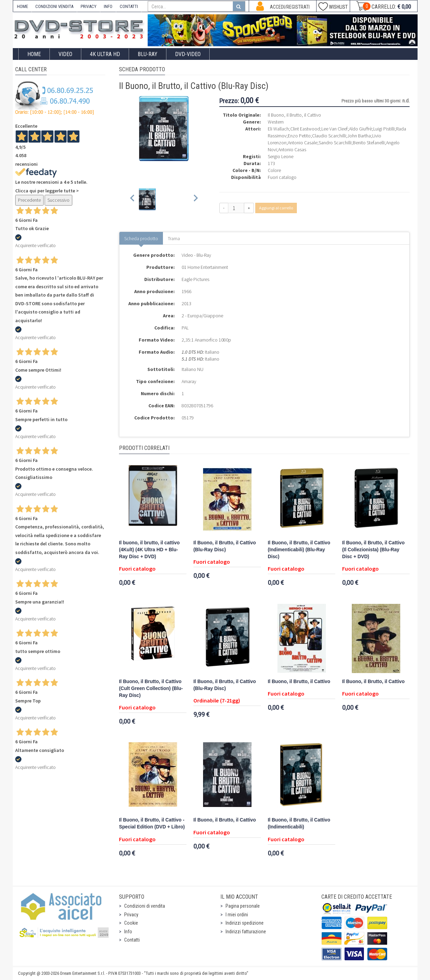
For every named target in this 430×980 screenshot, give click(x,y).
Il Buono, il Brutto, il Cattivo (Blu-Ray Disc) (225, 546)
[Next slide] (195, 199)
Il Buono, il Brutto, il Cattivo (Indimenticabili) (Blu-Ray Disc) (299, 550)
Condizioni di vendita (145, 906)
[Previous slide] (133, 199)
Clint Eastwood (305, 129)
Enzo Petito (299, 136)
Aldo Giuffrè (360, 129)
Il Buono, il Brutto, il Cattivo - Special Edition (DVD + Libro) (152, 823)
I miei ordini (237, 915)
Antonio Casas (292, 149)
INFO (108, 6)
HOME (22, 6)
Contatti (132, 940)
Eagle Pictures (195, 279)
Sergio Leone (281, 156)
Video (65, 54)
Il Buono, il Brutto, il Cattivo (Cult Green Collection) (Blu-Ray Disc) (151, 688)
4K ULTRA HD (105, 54)
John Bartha (359, 136)
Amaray (189, 381)
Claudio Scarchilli (329, 136)
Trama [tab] (174, 238)
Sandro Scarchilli (335, 143)
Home (34, 54)
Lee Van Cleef (335, 129)
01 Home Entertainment (205, 267)
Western (276, 122)
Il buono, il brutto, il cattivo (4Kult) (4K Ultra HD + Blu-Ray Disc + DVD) (149, 550)
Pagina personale (243, 906)
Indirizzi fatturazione (246, 932)
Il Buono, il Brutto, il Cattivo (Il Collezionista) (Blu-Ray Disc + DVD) (373, 550)
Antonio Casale (303, 143)
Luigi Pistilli (384, 129)
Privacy (131, 915)
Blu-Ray (148, 54)
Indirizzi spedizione (245, 923)
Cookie (131, 923)
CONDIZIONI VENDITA (54, 6)
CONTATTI (129, 6)
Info (128, 932)
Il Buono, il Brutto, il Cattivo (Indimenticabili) (299, 823)
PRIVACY (89, 6)
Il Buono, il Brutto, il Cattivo (299, 682)
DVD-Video (188, 54)
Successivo (58, 200)
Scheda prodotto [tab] (141, 238)
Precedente (29, 200)
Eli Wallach (278, 129)
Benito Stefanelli (369, 143)
